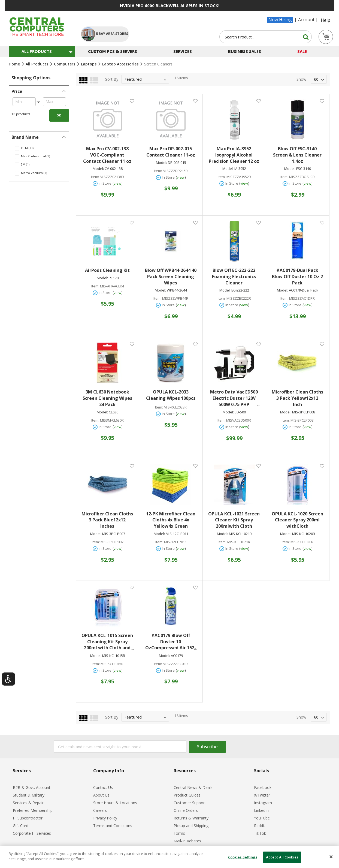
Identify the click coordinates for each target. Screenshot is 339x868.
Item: (95, 177)
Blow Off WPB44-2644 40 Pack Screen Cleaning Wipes (171, 277)
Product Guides (187, 795)
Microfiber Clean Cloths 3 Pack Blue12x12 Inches (107, 520)
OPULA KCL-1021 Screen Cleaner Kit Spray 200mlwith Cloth (234, 520)
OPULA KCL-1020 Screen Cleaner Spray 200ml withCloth (297, 520)
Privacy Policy (105, 818)
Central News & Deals (193, 787)
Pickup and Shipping (191, 826)
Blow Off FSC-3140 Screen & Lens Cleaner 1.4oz (297, 155)
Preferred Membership (33, 810)
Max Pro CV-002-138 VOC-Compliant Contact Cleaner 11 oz (107, 155)
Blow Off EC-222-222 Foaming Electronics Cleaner (234, 277)
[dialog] (169, 857)
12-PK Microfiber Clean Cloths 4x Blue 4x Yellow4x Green (171, 520)
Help (326, 20)
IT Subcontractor (28, 818)
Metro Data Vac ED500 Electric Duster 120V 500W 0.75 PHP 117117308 (235, 398)
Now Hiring (280, 20)
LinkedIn (261, 810)
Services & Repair (28, 803)
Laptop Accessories (121, 64)
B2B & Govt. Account (32, 787)
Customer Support (190, 803)
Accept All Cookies (282, 857)
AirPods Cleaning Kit (107, 270)
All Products (37, 64)
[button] (132, 101)
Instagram (263, 803)
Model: (98, 169)
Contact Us (103, 787)
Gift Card (21, 826)
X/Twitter (262, 795)
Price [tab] (17, 91)
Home (15, 64)
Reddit (260, 826)
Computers (65, 64)
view (117, 183)
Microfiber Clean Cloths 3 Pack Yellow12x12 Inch (297, 398)
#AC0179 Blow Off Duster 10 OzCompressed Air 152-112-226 (171, 642)
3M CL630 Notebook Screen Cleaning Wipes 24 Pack (107, 398)
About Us (101, 795)
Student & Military (29, 795)
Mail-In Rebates (187, 841)
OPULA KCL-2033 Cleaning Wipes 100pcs (171, 395)
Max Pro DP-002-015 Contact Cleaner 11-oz (171, 152)
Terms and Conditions (113, 826)
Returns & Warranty (191, 818)
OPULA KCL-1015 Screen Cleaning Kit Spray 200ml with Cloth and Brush (108, 642)
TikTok (260, 833)
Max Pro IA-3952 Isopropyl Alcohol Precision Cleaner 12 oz (234, 155)
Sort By (112, 79)
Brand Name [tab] (25, 137)
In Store (105, 183)
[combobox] (266, 37)
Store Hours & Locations (115, 803)
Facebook (263, 787)
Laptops (89, 64)
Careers (100, 810)
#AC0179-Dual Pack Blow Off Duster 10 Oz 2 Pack (297, 277)
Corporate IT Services (32, 833)
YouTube (262, 818)
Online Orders (186, 810)
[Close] (331, 857)
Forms (179, 833)
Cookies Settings (243, 857)
